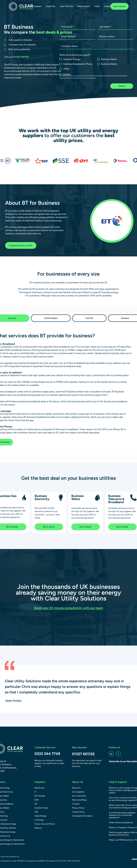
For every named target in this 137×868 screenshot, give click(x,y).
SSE (36, 812)
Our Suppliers (78, 792)
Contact (76, 804)
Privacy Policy (78, 808)
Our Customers (79, 796)
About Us (76, 788)
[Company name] (96, 46)
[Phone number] (115, 37)
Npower (38, 828)
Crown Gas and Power (45, 824)
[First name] (76, 27)
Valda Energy (40, 816)
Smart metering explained (121, 822)
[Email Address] (76, 37)
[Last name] (115, 27)
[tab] (51, 318)
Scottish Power (41, 808)
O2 (36, 804)
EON (37, 800)
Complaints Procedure (82, 816)
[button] (37, 6)
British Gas (39, 788)
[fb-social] (118, 754)
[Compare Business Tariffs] (21, 245)
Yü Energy (39, 820)
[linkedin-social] (111, 754)
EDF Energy (40, 796)
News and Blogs (79, 800)
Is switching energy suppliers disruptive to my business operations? (122, 815)
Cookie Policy (78, 812)
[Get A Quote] (119, 6)
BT (36, 792)
